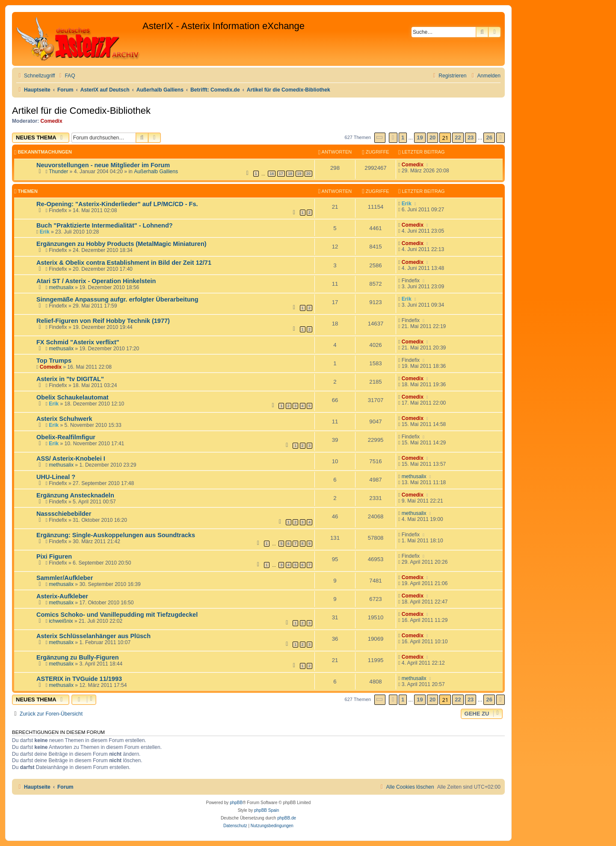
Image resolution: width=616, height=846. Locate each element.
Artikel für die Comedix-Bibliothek (81, 111)
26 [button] (489, 138)
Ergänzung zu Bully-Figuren (78, 657)
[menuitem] (66, 76)
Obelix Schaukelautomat (73, 397)
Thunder (58, 172)
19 (299, 174)
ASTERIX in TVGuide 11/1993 (79, 679)
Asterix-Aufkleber (62, 596)
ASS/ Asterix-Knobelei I (71, 458)
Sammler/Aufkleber (65, 578)
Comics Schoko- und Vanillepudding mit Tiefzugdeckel (117, 615)
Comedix (52, 121)
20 (308, 174)
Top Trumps (54, 361)
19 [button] (420, 138)
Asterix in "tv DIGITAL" (70, 379)
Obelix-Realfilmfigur (66, 437)
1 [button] (403, 138)
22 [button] (458, 138)
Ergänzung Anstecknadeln (75, 495)
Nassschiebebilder (64, 514)
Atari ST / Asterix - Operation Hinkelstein (96, 281)
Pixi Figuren (54, 556)
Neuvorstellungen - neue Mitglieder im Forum (103, 165)
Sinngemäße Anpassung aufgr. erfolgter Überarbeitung (117, 299)
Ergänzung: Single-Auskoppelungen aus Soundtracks (116, 535)
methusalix (61, 287)
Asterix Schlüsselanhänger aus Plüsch (93, 636)
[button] (380, 138)
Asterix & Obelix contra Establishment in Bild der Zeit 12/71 (124, 263)
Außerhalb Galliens (156, 172)
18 (290, 174)
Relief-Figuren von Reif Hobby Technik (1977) (103, 321)
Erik (407, 204)
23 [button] (471, 138)
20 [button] (432, 138)
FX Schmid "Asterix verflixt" (78, 342)
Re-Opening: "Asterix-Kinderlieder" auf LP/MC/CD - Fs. (117, 204)
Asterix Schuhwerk (64, 419)
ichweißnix (61, 621)
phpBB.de (287, 818)
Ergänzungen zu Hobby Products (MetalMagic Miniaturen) (121, 244)
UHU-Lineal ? (56, 477)
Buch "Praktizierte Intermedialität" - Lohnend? (105, 225)
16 (272, 174)
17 (281, 174)
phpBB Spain (267, 810)
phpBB (236, 803)
